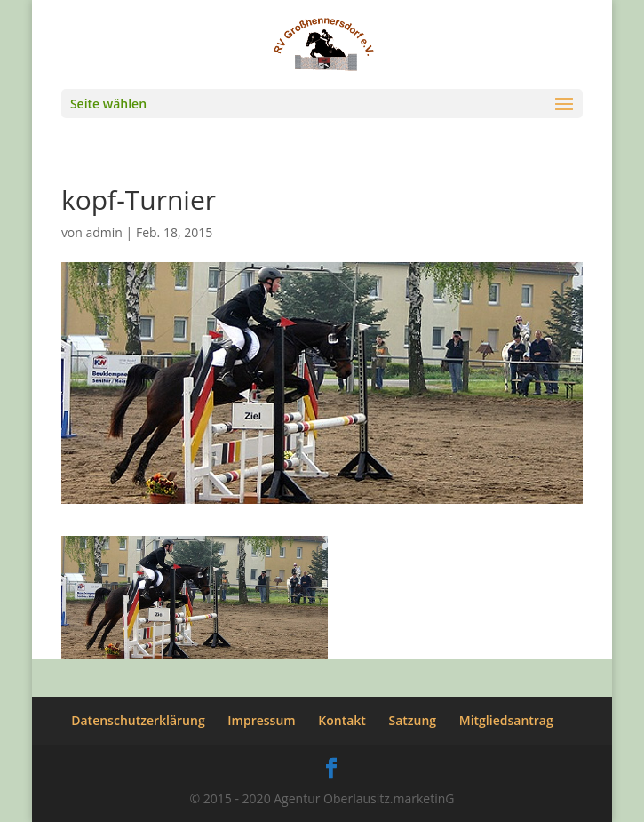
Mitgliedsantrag (506, 720)
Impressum (261, 720)
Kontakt (342, 720)
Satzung (413, 720)
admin (104, 232)
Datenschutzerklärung (138, 720)
